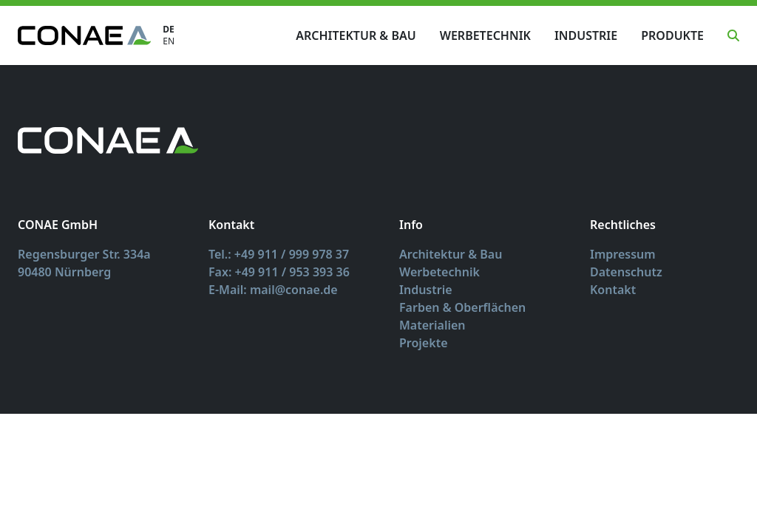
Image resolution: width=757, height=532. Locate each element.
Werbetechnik (485, 35)
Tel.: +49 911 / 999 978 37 (279, 254)
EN (169, 41)
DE (169, 30)
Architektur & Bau (356, 35)
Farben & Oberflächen (462, 307)
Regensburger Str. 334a (84, 254)
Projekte (424, 343)
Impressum (623, 254)
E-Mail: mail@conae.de (273, 290)
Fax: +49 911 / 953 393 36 (279, 272)
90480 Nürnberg (64, 272)
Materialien (432, 325)
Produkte (672, 35)
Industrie (586, 35)
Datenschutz (626, 272)
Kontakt (613, 290)
